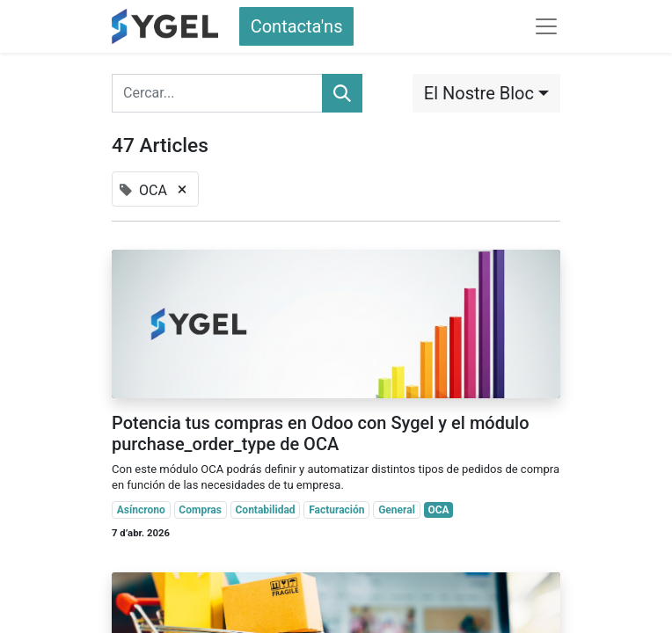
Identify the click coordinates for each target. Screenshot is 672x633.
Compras (200, 510)
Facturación (336, 510)
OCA (438, 510)
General (397, 510)
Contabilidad (266, 510)
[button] (486, 93)
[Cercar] (342, 93)
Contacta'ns (297, 26)
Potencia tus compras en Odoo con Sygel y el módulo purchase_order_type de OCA (321, 433)
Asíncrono (141, 510)
